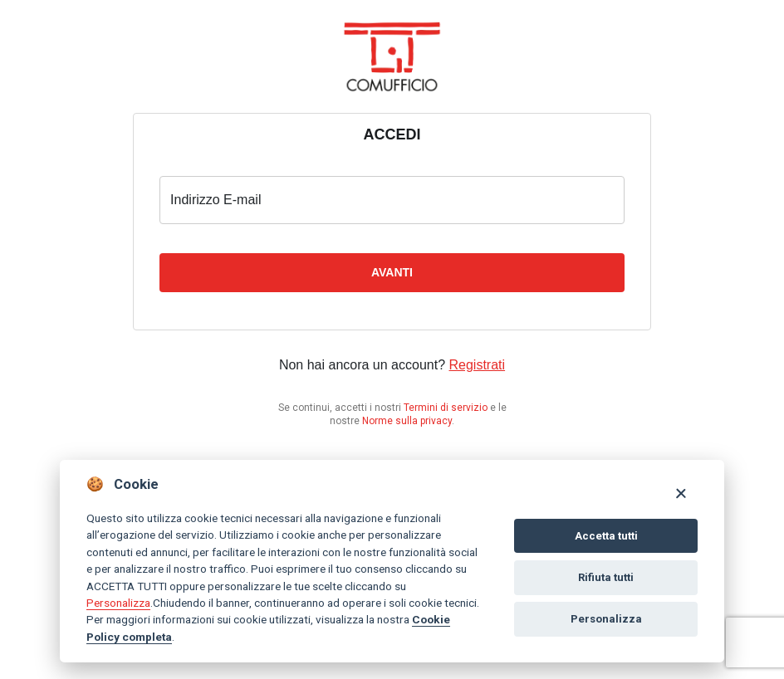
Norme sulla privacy (407, 421)
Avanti (392, 272)
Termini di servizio (446, 408)
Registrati (478, 365)
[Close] (681, 493)
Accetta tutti (606, 536)
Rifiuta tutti (606, 577)
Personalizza (118, 603)
